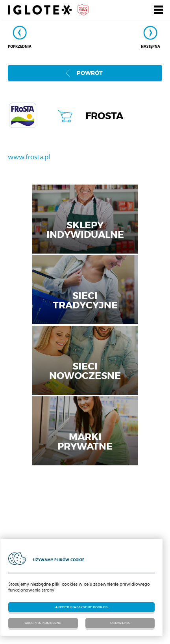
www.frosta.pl (29, 157)
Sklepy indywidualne (85, 230)
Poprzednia (20, 47)
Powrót (90, 73)
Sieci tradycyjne (85, 300)
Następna (151, 47)
